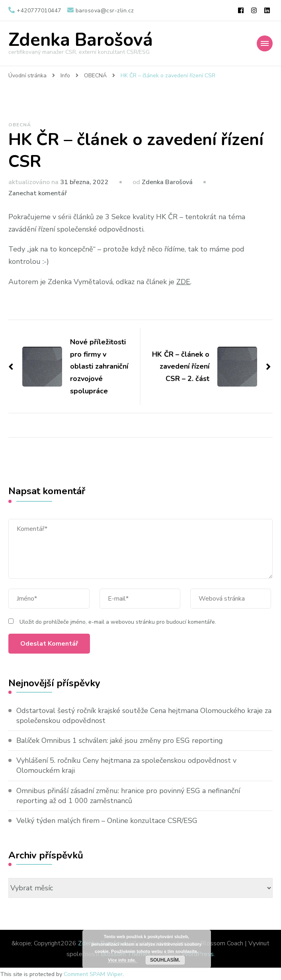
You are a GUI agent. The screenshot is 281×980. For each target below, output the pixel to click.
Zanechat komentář (38, 193)
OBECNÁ (20, 125)
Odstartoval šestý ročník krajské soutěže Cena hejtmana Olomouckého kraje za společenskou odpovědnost (144, 716)
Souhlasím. (165, 960)
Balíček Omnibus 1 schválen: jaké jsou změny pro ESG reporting (120, 740)
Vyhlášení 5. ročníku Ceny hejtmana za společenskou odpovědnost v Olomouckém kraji (126, 765)
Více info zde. (122, 960)
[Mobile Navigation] (265, 43)
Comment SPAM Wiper (93, 974)
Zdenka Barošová (81, 40)
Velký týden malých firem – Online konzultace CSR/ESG (107, 821)
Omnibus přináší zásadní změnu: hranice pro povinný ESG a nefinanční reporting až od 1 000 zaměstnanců (128, 796)
